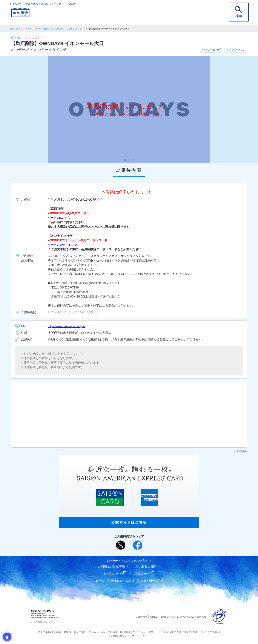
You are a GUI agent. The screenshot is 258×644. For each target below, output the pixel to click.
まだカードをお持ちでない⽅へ (127, 561)
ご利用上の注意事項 (111, 566)
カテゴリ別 (65, 29)
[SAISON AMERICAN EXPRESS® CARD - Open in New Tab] (129, 525)
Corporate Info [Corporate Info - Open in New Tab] (89, 632)
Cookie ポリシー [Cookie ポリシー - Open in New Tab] (215, 632)
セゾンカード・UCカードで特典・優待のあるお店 (34, 29)
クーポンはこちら (60, 218)
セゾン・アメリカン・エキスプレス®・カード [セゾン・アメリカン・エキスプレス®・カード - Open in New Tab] (127, 581)
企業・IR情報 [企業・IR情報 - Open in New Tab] (58, 632)
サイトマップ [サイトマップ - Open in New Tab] (129, 636)
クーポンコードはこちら (64, 245)
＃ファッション (235, 49)
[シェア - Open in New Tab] (138, 545)
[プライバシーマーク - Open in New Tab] (219, 617)
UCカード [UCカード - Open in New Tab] (144, 573)
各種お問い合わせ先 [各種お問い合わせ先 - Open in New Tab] (43, 622)
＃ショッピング (208, 49)
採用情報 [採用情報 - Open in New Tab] (104, 632)
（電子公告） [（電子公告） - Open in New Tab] (72, 632)
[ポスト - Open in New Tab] (121, 545)
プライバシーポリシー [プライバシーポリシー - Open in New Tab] (135, 632)
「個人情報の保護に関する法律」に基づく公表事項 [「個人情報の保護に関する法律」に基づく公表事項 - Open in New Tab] (176, 632)
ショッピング (79, 29)
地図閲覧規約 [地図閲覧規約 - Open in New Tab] (241, 451)
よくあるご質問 (146, 566)
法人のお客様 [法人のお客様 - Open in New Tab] (42, 632)
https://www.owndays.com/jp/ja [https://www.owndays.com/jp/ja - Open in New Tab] (68, 326)
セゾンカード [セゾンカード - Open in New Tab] (112, 573)
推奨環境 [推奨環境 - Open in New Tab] (116, 632)
